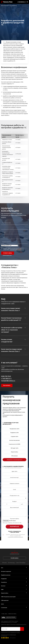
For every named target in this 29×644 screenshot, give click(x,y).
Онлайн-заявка (14, 558)
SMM (2, 589)
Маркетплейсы (5, 593)
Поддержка (4, 579)
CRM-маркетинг (5, 600)
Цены (2, 604)
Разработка (4, 582)
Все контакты (7, 385)
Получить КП (14, 526)
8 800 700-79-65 (6, 376)
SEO (2, 568)
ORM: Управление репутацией (8, 597)
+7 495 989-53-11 (22, 2)
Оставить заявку (8, 253)
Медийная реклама (6, 575)
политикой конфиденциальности (17, 250)
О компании (4, 608)
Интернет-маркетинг (6, 571)
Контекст (3, 586)
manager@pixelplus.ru (8, 381)
